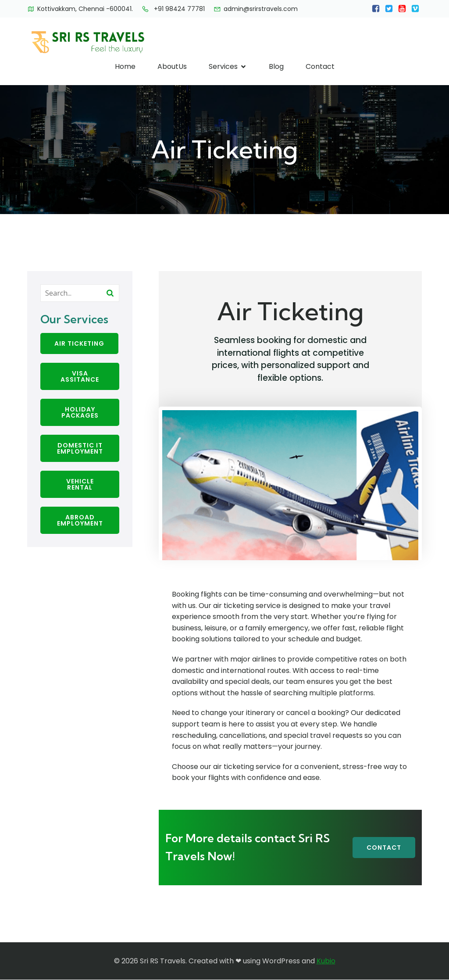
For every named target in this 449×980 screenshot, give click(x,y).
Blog (276, 66)
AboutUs (172, 66)
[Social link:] (376, 9)
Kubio (326, 961)
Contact (320, 66)
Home (125, 66)
